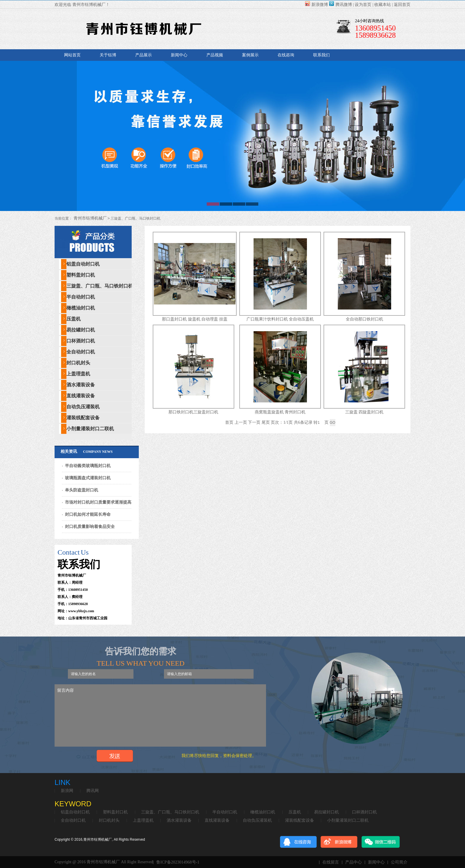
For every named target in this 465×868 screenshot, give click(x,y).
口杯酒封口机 (81, 341)
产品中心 (353, 862)
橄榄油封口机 (81, 308)
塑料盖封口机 (81, 275)
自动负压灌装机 (83, 407)
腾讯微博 (341, 5)
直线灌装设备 (81, 396)
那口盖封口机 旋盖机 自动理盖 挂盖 (195, 319)
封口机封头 (78, 363)
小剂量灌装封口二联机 (90, 429)
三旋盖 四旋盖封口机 (364, 412)
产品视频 (215, 55)
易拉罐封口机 (81, 330)
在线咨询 (286, 55)
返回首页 (402, 5)
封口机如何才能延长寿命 (88, 514)
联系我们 (321, 55)
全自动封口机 (81, 352)
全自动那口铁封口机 (364, 319)
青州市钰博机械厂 (90, 218)
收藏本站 (383, 5)
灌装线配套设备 (83, 418)
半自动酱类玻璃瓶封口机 (88, 466)
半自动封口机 (81, 297)
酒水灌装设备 (81, 385)
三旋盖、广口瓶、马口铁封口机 (100, 286)
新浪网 (67, 791)
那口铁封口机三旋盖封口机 (193, 412)
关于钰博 (108, 55)
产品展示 (144, 55)
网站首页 (72, 55)
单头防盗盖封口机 (82, 490)
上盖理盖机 (78, 374)
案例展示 (250, 55)
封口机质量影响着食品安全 (90, 527)
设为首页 (363, 5)
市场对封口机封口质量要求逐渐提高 (98, 502)
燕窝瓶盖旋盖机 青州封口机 (280, 412)
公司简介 (399, 862)
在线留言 (331, 862)
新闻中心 (179, 55)
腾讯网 (93, 791)
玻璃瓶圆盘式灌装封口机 (88, 478)
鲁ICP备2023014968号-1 (178, 862)
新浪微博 (317, 5)
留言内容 (160, 715)
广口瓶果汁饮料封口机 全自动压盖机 (280, 319)
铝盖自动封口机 (83, 264)
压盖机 (74, 319)
